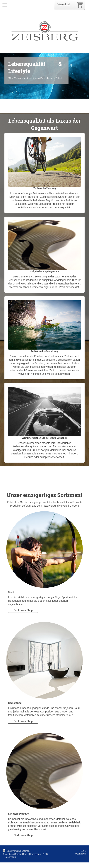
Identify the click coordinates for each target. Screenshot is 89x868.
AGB (45, 854)
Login (84, 851)
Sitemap (25, 851)
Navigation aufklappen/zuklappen (44, 5)
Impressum (36, 854)
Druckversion (12, 851)
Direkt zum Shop (23, 610)
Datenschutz (10, 857)
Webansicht (81, 854)
